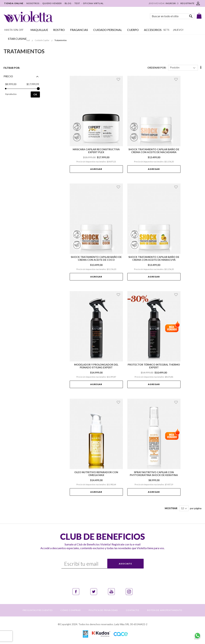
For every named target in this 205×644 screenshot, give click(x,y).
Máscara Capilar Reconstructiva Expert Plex (96, 151)
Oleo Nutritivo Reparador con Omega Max (96, 474)
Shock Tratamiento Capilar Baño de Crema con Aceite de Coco (96, 258)
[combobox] (172, 16)
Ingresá (171, 3)
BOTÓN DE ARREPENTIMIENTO (165, 610)
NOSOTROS (33, 3)
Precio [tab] (8, 76)
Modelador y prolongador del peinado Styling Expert (96, 366)
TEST (77, 3)
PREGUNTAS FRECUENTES (38, 610)
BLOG (68, 3)
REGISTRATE (188, 3)
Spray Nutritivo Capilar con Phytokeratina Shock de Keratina (154, 474)
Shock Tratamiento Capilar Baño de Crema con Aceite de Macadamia (154, 151)
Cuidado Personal (22, 40)
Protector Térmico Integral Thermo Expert (154, 366)
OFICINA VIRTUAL (93, 3)
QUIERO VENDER (52, 3)
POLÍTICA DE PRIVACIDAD (103, 610)
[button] (119, 79)
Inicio (6, 40)
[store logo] (28, 17)
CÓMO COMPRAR (70, 610)
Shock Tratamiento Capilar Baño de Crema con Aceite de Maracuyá (154, 258)
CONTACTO (133, 610)
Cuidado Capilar (42, 40)
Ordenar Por (156, 67)
